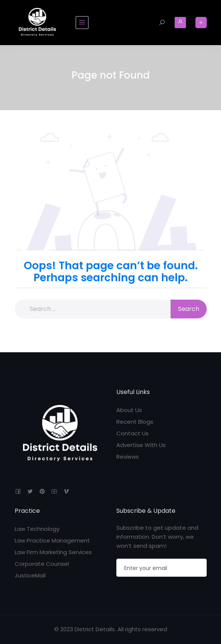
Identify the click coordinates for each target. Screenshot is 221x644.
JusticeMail (30, 575)
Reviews (128, 457)
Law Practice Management (52, 540)
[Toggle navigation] (82, 23)
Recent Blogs (135, 422)
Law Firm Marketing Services (53, 552)
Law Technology (37, 529)
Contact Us (133, 433)
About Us (129, 410)
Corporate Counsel (42, 564)
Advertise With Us (141, 445)
